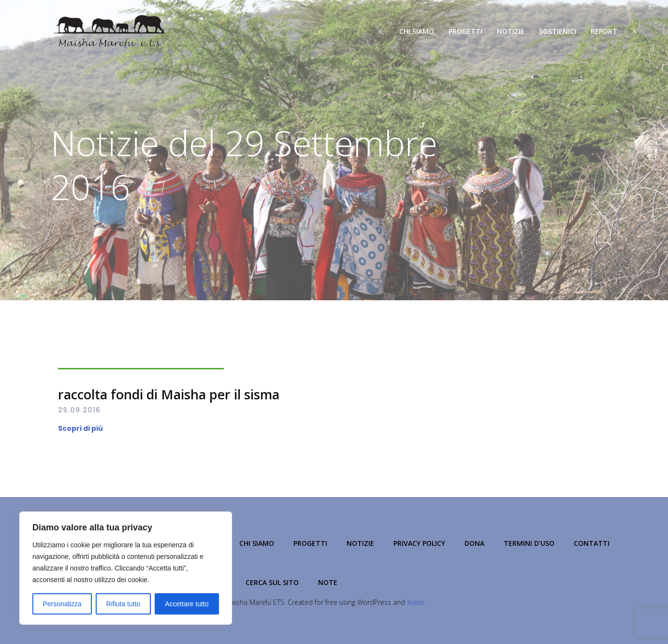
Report (604, 31)
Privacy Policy (419, 543)
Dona (474, 543)
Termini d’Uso (529, 543)
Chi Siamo (417, 31)
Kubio (416, 602)
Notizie (511, 31)
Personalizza (62, 604)
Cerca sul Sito (272, 582)
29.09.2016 (79, 410)
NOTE (328, 582)
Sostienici (558, 31)
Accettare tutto (187, 604)
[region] (126, 568)
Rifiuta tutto (123, 604)
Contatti (592, 543)
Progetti (465, 31)
